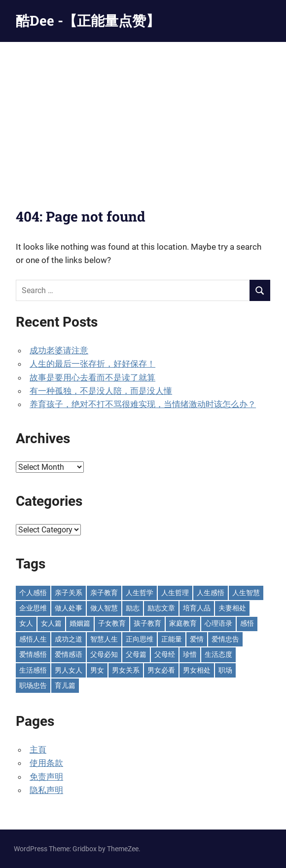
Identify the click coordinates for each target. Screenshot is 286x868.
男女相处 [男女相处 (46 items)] (197, 670)
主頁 (38, 750)
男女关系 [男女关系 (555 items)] (126, 670)
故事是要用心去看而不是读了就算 (92, 377)
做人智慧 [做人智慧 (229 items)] (104, 608)
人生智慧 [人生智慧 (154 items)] (246, 593)
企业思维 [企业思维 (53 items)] (33, 608)
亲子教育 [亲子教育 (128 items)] (104, 593)
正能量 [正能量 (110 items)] (172, 639)
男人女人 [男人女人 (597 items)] (69, 670)
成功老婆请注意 (59, 350)
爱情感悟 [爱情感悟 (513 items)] (33, 654)
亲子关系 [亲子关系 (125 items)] (69, 593)
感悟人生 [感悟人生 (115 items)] (33, 639)
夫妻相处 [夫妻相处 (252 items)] (232, 608)
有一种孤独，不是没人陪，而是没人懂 (101, 391)
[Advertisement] (143, 116)
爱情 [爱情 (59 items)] (197, 639)
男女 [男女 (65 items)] (97, 670)
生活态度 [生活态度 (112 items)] (218, 654)
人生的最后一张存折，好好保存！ (92, 364)
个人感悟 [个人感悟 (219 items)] (33, 593)
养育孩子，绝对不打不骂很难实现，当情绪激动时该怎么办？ (143, 404)
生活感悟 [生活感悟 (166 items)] (33, 670)
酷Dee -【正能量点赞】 (88, 20)
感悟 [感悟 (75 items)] (247, 623)
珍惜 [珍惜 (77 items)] (190, 654)
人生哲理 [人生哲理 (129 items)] (175, 593)
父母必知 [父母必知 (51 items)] (104, 654)
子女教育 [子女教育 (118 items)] (112, 623)
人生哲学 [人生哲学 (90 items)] (140, 593)
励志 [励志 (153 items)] (133, 608)
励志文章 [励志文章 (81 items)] (161, 608)
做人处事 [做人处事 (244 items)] (69, 608)
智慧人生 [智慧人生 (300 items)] (104, 639)
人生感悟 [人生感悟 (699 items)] (211, 593)
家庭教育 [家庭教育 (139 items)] (183, 623)
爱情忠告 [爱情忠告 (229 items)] (225, 639)
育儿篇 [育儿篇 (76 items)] (65, 685)
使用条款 (46, 763)
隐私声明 (46, 790)
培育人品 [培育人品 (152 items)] (197, 608)
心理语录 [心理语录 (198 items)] (218, 623)
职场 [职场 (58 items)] (225, 670)
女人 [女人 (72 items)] (26, 623)
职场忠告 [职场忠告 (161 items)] (33, 685)
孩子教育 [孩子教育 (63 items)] (147, 623)
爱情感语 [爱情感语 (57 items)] (69, 654)
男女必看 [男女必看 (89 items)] (161, 670)
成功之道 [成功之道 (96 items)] (69, 639)
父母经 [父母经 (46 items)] (165, 654)
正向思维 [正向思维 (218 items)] (140, 639)
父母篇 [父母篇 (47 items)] (136, 654)
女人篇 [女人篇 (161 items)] (51, 623)
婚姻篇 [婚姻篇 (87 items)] (80, 623)
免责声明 (46, 777)
